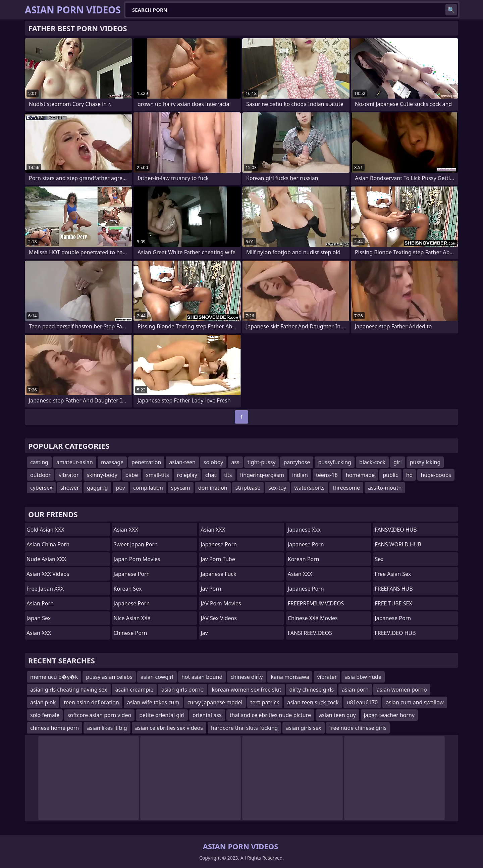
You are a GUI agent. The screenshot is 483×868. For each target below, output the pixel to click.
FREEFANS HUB (394, 589)
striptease (248, 488)
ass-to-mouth (385, 488)
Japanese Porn (132, 574)
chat (211, 475)
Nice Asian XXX (132, 618)
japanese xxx (304, 530)
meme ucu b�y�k (54, 677)
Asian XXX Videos (48, 574)
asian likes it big (107, 728)
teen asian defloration (91, 702)
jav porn (211, 589)
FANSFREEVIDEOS (310, 633)
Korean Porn (304, 559)
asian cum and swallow (415, 702)
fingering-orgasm (262, 475)
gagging (97, 488)
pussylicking (425, 462)
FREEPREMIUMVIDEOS (316, 603)
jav (204, 633)
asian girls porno (182, 690)
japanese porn (306, 589)
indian (300, 475)
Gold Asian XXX (45, 530)
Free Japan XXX (45, 589)
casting (39, 462)
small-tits (157, 475)
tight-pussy (262, 462)
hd (410, 475)
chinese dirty (247, 677)
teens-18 (327, 475)
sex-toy (277, 488)
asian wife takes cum (153, 702)
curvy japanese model (215, 702)
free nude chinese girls (358, 728)
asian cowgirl (157, 677)
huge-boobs (436, 475)
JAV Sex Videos (219, 618)
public (390, 475)
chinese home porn (55, 728)
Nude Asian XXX (46, 559)
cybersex (41, 488)
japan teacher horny (389, 715)
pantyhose (297, 462)
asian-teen (182, 462)
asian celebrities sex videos (169, 728)
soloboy (213, 462)
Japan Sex (39, 618)
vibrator (69, 475)
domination (213, 488)
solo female (45, 715)
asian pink (43, 702)
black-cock (372, 462)
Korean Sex (128, 589)
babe (132, 475)
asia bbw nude (363, 677)
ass (235, 462)
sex (379, 559)
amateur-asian (75, 462)
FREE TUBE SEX (393, 603)
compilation (148, 488)
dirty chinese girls (312, 690)
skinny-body (102, 475)
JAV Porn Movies (221, 603)
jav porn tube (218, 559)
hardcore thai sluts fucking (245, 728)
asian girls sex (303, 728)
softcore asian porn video (99, 715)
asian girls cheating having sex (69, 690)
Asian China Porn (48, 544)
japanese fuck (218, 574)
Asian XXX (39, 633)
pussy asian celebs (109, 677)
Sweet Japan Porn (136, 544)
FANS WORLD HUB (398, 544)
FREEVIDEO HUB (395, 633)
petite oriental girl (162, 715)
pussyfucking (335, 462)
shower (70, 488)
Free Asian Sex (393, 574)
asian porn (40, 603)
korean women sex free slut (246, 690)
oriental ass (207, 715)
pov (121, 488)
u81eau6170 (362, 702)
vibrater (327, 677)
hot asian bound (202, 677)
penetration (146, 462)
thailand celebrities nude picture (270, 715)
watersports (310, 488)
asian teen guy (337, 715)
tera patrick (265, 702)
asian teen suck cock (313, 702)
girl (398, 462)
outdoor (40, 475)
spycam (181, 488)
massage (112, 462)
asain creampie (135, 690)
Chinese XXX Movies (313, 618)
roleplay (187, 475)
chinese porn (130, 633)
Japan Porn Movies (137, 559)
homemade (360, 475)
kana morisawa (290, 677)
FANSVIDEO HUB (396, 530)
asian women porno (402, 690)
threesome (346, 488)
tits (228, 475)
